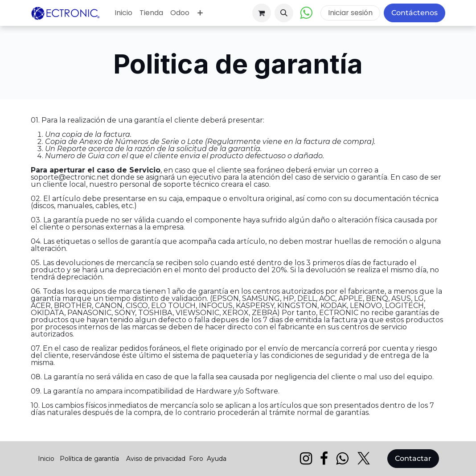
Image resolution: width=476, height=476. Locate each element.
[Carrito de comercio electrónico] (262, 13)
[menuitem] (123, 13)
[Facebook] (324, 459)
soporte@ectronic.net (70, 177)
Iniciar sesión (350, 13)
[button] (284, 13)
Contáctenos (414, 13)
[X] (364, 459)
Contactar (413, 458)
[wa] (342, 459)
